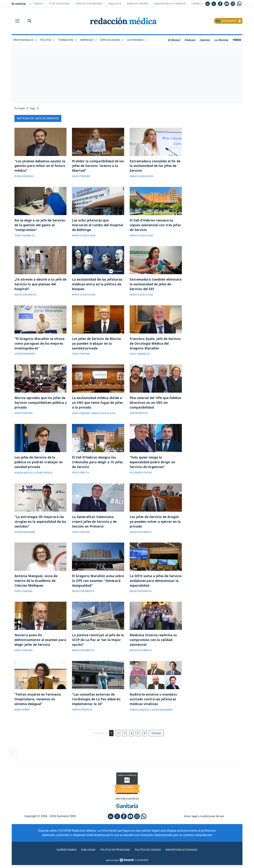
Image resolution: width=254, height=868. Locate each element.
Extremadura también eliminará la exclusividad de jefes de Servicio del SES (152, 286)
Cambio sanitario (202, 3)
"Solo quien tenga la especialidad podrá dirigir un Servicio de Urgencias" (153, 466)
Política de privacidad (114, 858)
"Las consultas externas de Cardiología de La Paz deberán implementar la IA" (97, 707)
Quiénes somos (62, 858)
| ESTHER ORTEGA (45, 477)
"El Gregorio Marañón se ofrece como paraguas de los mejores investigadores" (41, 346)
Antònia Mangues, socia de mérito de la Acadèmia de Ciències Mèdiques (36, 586)
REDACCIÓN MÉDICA (26, 297)
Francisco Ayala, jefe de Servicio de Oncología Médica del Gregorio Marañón (156, 346)
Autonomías (137, 40)
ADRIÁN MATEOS (139, 417)
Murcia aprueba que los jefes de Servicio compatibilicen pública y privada (41, 406)
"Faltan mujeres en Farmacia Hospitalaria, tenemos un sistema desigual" (38, 707)
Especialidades (112, 40)
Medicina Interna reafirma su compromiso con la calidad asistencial (154, 647)
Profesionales (25, 40)
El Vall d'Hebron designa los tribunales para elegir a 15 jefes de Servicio (98, 466)
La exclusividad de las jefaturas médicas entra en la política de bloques (98, 286)
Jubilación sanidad (137, 3)
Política (48, 40)
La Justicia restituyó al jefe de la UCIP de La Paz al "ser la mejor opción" (97, 647)
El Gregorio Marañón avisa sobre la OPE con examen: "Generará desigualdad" (94, 586)
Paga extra (115, 3)
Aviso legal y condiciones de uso (204, 824)
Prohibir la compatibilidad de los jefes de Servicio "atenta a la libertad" (97, 166)
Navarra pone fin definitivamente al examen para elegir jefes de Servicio (37, 647)
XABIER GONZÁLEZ (83, 717)
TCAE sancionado (59, 3)
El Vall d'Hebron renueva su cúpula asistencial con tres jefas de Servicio (152, 226)
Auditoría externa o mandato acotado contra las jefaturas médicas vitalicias (154, 707)
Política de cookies (149, 858)
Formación (68, 40)
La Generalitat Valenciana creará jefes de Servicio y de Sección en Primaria (95, 526)
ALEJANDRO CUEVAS (142, 477)
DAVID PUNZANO (82, 177)
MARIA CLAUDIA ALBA (143, 177)
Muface (39, 3)
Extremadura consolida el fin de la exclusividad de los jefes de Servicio (156, 166)
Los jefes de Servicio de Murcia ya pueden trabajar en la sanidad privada (97, 346)
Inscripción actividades (186, 858)
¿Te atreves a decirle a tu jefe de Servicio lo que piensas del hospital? (39, 286)
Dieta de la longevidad (89, 3)
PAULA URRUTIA (81, 477)
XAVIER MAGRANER (26, 357)
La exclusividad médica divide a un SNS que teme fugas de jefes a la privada (98, 406)
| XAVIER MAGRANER (165, 717)
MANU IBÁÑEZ (23, 717)
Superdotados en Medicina (170, 3)
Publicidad (85, 858)
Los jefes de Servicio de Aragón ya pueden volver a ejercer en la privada (156, 526)
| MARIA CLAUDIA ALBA (106, 417)
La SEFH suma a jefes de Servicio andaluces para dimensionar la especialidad (152, 586)
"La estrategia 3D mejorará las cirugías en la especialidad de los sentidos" (40, 526)
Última (158, 741)
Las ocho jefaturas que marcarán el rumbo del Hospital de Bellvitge (98, 226)
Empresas (89, 40)
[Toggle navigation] (17, 21)
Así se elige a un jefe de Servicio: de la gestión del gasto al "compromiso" (41, 226)
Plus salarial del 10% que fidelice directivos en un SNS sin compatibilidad (155, 406)
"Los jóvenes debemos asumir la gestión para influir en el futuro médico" (39, 166)
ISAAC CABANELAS (26, 237)
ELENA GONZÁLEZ (25, 177)
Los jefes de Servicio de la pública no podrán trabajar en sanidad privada (39, 466)
